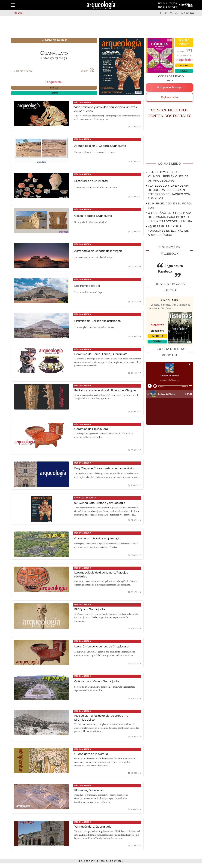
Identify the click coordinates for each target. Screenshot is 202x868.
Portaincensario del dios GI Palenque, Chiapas (107, 392)
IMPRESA (157, 336)
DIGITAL (157, 341)
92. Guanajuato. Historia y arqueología (101, 505)
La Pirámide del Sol (88, 287)
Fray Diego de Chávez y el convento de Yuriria (106, 471)
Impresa (54, 88)
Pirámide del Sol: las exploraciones (99, 322)
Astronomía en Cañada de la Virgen (99, 252)
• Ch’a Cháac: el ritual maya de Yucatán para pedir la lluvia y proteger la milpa (169, 217)
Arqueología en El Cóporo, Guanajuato (101, 146)
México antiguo (83, 103)
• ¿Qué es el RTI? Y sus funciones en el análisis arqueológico (167, 231)
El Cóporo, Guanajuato (90, 613)
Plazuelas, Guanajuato (90, 795)
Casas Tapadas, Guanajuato (95, 217)
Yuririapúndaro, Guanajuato (94, 831)
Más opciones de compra (170, 88)
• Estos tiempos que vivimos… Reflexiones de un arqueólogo (167, 176)
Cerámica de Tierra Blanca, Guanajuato (102, 356)
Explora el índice (170, 97)
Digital (54, 93)
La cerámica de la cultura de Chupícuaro (103, 650)
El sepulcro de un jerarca (92, 181)
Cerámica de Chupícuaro (92, 431)
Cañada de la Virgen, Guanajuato (98, 685)
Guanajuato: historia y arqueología (98, 541)
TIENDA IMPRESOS (167, 4)
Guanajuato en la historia (92, 758)
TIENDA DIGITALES (167, 8)
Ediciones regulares (85, 501)
